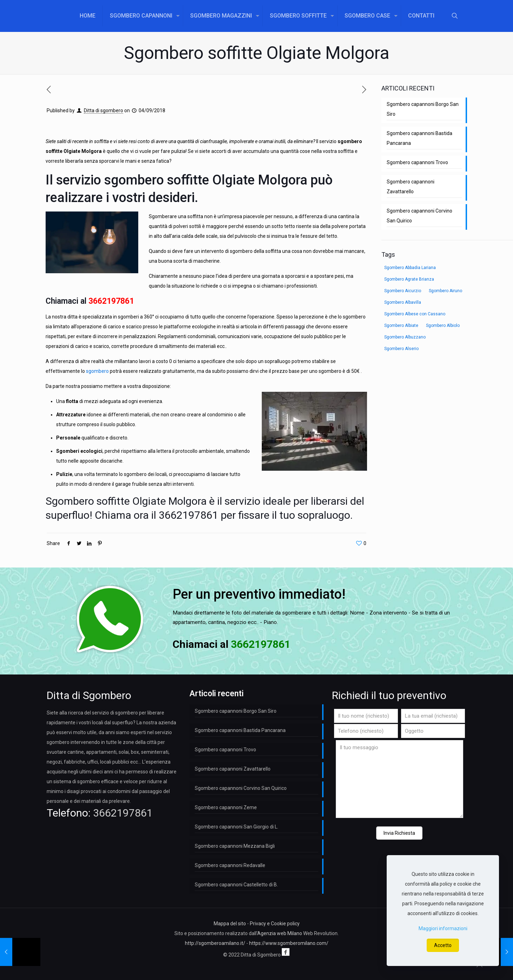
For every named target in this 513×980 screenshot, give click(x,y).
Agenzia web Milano (280, 933)
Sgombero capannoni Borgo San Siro (423, 109)
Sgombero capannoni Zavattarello (411, 187)
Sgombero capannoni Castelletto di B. (236, 885)
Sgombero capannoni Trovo (417, 162)
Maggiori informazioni (443, 928)
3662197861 (111, 301)
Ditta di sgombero (104, 110)
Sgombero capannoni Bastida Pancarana (419, 138)
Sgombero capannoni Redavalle (230, 865)
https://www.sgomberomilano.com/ (289, 943)
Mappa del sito (230, 924)
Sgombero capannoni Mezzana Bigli (235, 846)
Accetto (443, 945)
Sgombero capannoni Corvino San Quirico (419, 216)
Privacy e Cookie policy (275, 924)
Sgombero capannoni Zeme (226, 807)
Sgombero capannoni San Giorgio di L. (236, 827)
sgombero (97, 371)
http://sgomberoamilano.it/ (215, 943)
